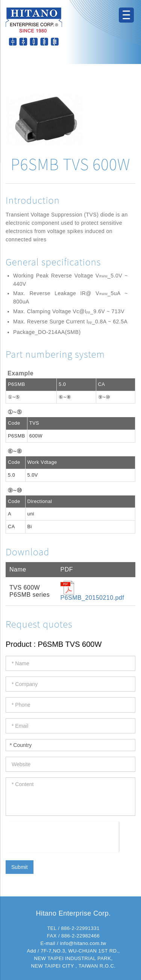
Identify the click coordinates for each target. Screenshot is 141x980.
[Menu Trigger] (126, 15)
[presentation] (62, 836)
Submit (20, 867)
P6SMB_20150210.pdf (92, 598)
